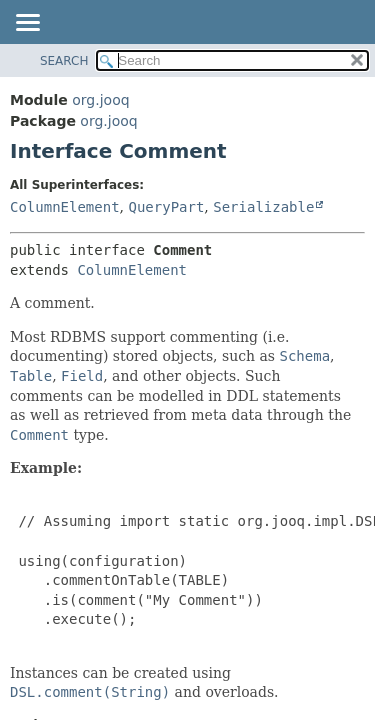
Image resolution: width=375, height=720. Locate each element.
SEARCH (64, 61)
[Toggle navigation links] (27, 24)
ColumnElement (65, 207)
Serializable (263, 207)
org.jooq (100, 100)
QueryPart (166, 207)
